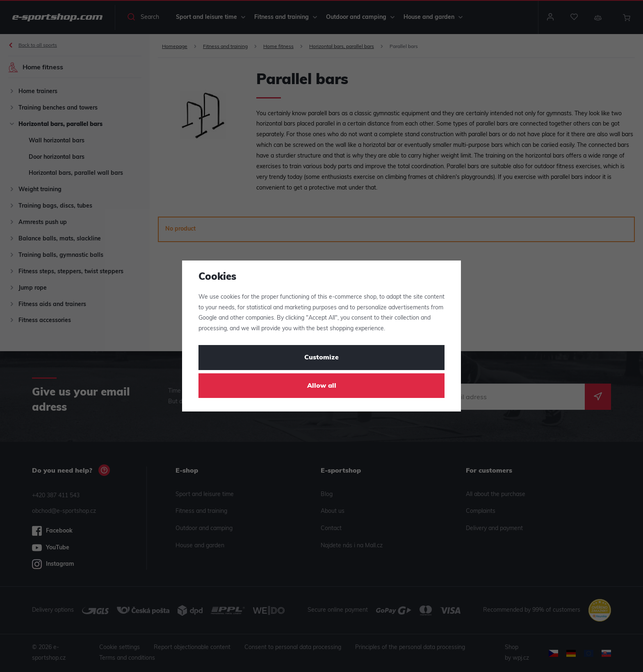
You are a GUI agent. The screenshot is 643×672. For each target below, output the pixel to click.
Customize (321, 358)
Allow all (322, 386)
